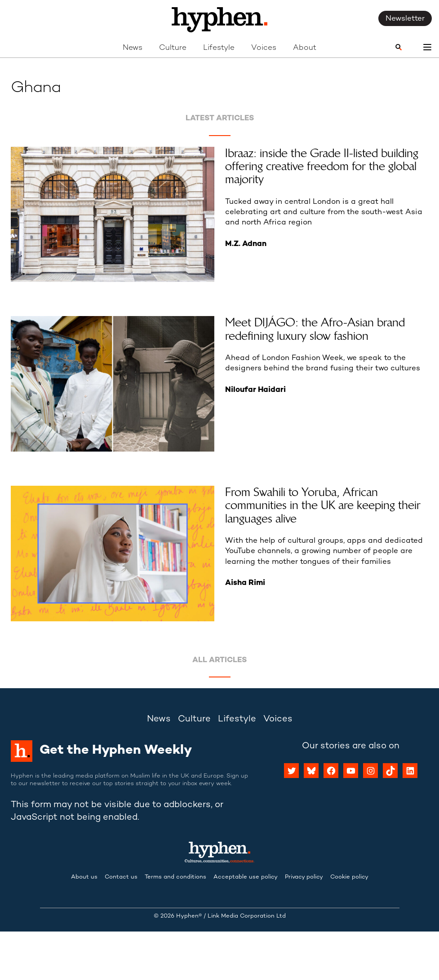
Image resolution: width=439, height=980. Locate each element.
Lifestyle (219, 48)
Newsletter (405, 19)
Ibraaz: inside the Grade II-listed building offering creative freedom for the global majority (322, 167)
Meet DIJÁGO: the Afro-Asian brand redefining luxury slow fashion (315, 329)
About (305, 48)
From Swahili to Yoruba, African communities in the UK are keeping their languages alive (323, 505)
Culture (173, 48)
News (133, 48)
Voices (264, 48)
